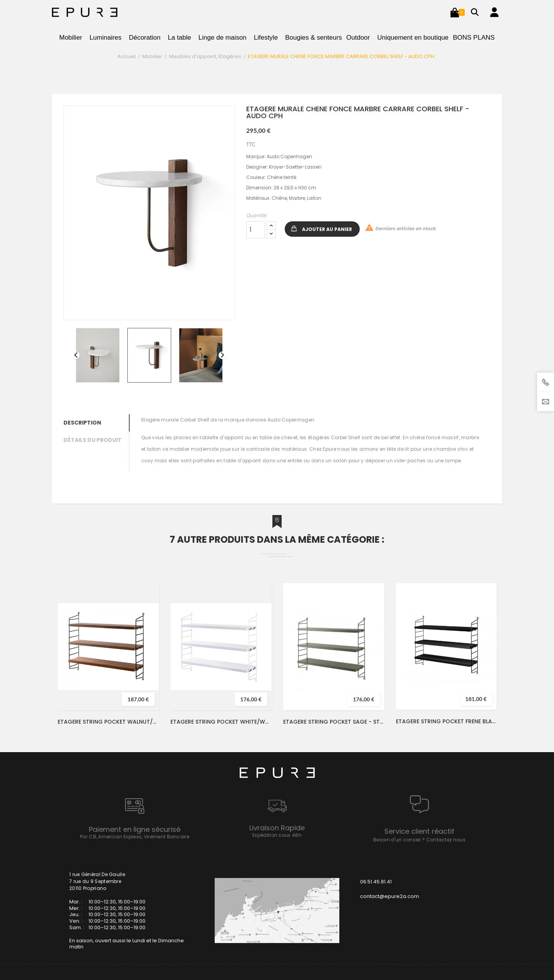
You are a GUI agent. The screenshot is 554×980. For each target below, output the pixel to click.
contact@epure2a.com (390, 896)
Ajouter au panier (327, 229)
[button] (455, 12)
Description (82, 423)
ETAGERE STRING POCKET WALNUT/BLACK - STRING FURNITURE (108, 722)
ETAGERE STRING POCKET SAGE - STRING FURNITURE (334, 722)
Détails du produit (93, 440)
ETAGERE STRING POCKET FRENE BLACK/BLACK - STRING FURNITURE (446, 721)
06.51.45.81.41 (376, 882)
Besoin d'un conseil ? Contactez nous (419, 840)
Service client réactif (419, 831)
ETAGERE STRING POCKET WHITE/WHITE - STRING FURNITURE (221, 722)
